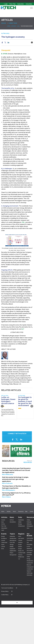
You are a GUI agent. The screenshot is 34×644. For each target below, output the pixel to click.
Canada (20, 541)
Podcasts (29, 522)
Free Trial (13, 4)
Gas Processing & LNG (29, 544)
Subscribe (21, 4)
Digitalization (13, 551)
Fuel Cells (12, 543)
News (14, 512)
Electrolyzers (13, 541)
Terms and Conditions (10, 588)
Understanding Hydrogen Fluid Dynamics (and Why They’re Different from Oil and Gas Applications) (16, 470)
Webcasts (29, 524)
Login (6, 4)
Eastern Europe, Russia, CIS (21, 549)
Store (28, 528)
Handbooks (21, 520)
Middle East (21, 557)
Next (32, 406)
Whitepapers (30, 526)
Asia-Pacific (21, 538)
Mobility (12, 547)
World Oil (29, 571)
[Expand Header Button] (31, 8)
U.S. (19, 559)
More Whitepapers (9, 490)
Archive (4, 23)
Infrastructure (13, 538)
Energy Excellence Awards (4, 538)
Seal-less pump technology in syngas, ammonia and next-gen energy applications (15, 479)
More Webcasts (8, 474)
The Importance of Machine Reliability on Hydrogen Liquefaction (16, 487)
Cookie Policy (8, 595)
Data (26, 512)
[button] (17, 603)
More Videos (6, 497)
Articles (9, 512)
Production (12, 536)
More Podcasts (7, 483)
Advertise (29, 4)
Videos (28, 520)
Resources (21, 512)
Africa (20, 536)
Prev (2, 406)
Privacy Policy (8, 591)
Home (3, 512)
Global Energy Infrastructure (22, 524)
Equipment (12, 549)
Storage (12, 545)
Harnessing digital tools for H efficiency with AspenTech (16, 494)
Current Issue (13, 23)
